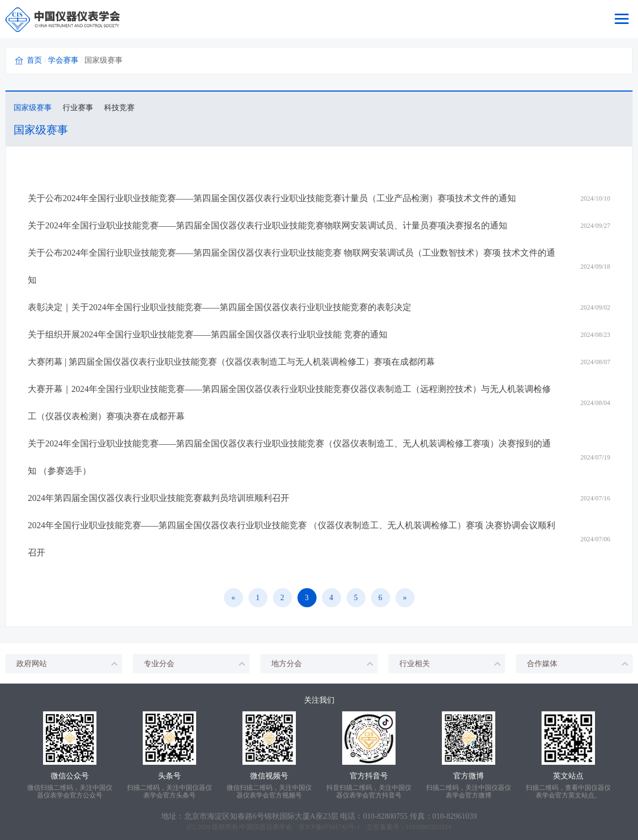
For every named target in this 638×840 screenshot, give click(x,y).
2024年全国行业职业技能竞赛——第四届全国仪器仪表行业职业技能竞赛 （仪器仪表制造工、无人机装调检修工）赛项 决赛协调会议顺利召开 (291, 539)
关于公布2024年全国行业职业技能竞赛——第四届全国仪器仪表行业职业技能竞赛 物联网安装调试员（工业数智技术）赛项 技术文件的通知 (291, 266)
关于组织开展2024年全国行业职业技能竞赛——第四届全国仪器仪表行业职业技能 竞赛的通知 (208, 334)
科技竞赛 (119, 108)
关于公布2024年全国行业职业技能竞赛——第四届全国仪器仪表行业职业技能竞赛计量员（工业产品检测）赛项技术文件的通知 (272, 198)
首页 (34, 60)
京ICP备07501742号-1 (329, 827)
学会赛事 (63, 60)
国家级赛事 (33, 108)
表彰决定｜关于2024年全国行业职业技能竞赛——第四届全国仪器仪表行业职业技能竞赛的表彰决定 (220, 307)
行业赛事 (78, 108)
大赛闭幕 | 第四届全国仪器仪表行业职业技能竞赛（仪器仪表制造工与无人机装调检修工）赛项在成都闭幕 (231, 362)
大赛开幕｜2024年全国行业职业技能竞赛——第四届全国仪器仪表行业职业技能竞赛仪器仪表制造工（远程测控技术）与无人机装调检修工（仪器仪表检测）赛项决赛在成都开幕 (289, 403)
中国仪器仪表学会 (266, 827)
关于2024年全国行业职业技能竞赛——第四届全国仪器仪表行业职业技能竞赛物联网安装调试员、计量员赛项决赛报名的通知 (268, 225)
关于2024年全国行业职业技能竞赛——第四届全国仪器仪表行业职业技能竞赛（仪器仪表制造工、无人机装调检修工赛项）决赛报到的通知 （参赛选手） (289, 457)
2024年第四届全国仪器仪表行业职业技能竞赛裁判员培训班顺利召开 (159, 498)
